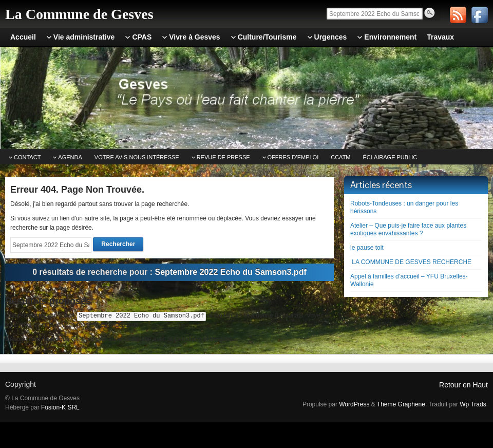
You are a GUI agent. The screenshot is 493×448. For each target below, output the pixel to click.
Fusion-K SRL (60, 407)
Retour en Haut (463, 385)
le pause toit (367, 248)
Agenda (70, 157)
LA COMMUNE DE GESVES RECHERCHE (411, 262)
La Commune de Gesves (79, 14)
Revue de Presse (223, 157)
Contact (27, 157)
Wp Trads (473, 404)
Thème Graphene (401, 404)
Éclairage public (390, 157)
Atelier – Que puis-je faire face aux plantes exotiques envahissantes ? (408, 229)
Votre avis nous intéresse (137, 157)
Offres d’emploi (293, 157)
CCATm (340, 157)
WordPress (354, 404)
